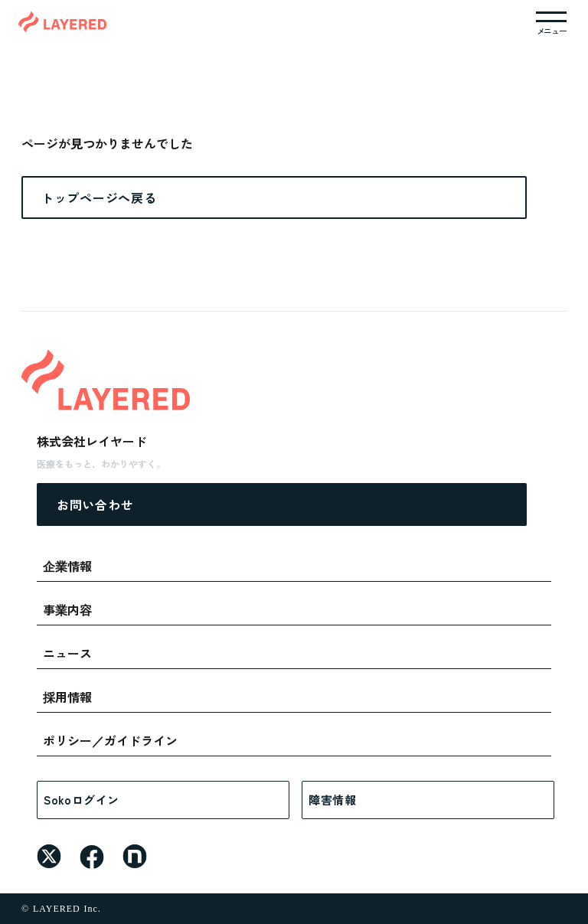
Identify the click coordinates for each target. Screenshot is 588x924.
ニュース (67, 653)
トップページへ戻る (99, 198)
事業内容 (67, 609)
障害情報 (333, 800)
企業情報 (67, 566)
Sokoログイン (82, 800)
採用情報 (67, 697)
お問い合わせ (95, 504)
